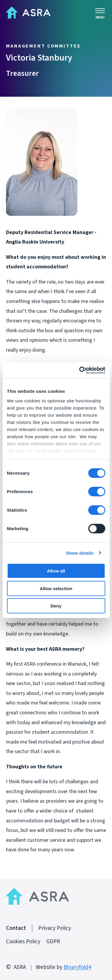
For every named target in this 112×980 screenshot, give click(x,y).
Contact (16, 928)
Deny (56, 606)
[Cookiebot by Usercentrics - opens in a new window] (80, 370)
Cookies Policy (23, 942)
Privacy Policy (55, 928)
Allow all (56, 571)
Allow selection (56, 588)
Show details (80, 553)
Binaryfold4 (77, 967)
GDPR (53, 942)
